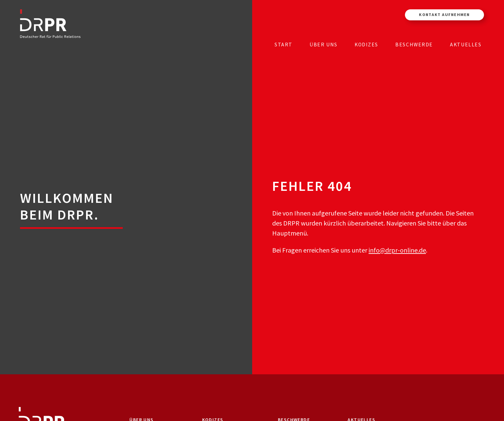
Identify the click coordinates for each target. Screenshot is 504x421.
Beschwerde (414, 45)
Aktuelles (466, 45)
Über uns (324, 45)
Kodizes (366, 45)
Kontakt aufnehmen (444, 15)
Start (284, 45)
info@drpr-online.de (397, 250)
